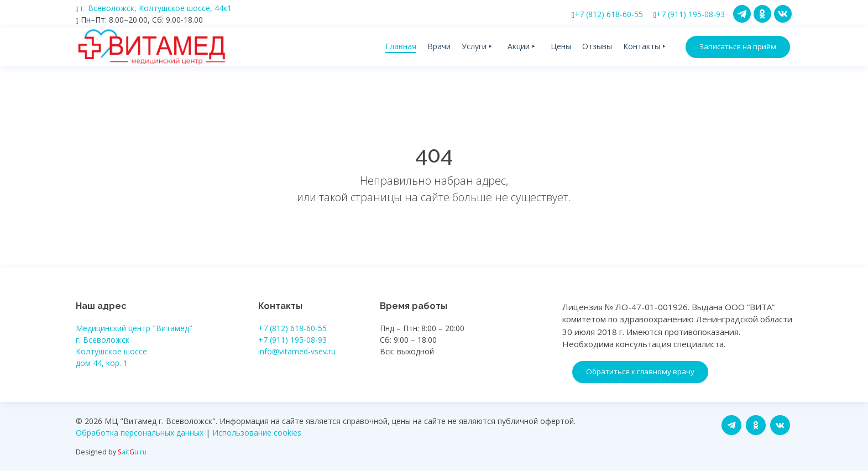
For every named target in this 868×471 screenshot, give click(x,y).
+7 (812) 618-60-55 (607, 14)
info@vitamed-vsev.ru (297, 351)
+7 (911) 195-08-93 (689, 14)
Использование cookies (257, 433)
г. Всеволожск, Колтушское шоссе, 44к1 (154, 8)
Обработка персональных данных (140, 433)
